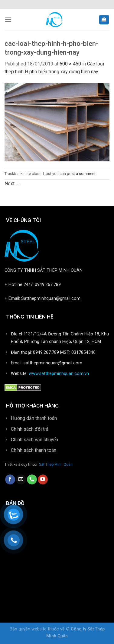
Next (13, 184)
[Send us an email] (21, 480)
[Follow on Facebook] (10, 480)
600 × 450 (70, 64)
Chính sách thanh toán (34, 450)
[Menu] (8, 19)
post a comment (81, 174)
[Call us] (32, 480)
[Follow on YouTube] (43, 480)
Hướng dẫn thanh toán (34, 418)
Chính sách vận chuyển (34, 440)
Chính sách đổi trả (30, 429)
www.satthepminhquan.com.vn (59, 374)
